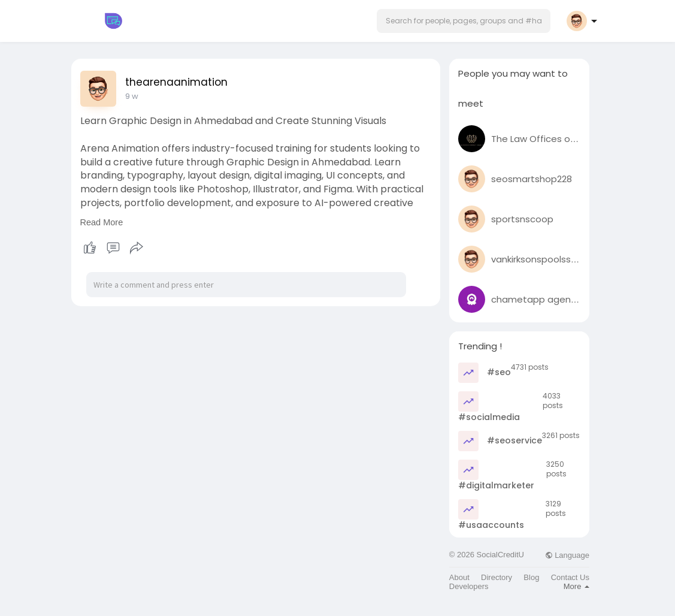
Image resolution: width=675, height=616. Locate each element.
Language (567, 555)
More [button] (576, 586)
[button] (464, 21)
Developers (469, 586)
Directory (497, 577)
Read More (102, 222)
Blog (531, 577)
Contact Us (570, 577)
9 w (132, 96)
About (459, 577)
